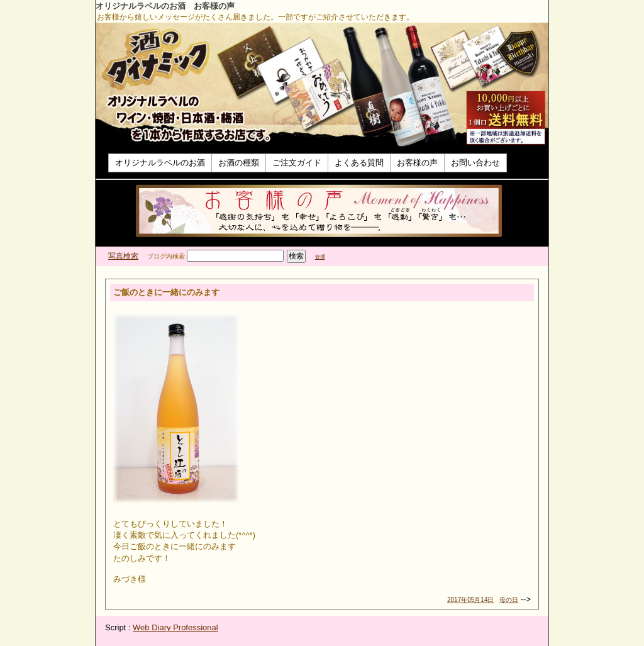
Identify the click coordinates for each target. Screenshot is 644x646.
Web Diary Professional (175, 627)
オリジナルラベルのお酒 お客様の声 (165, 6)
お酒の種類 (239, 163)
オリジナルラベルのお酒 (160, 163)
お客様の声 (417, 163)
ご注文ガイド (297, 163)
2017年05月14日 (471, 600)
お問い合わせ (475, 163)
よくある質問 (359, 163)
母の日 (509, 600)
